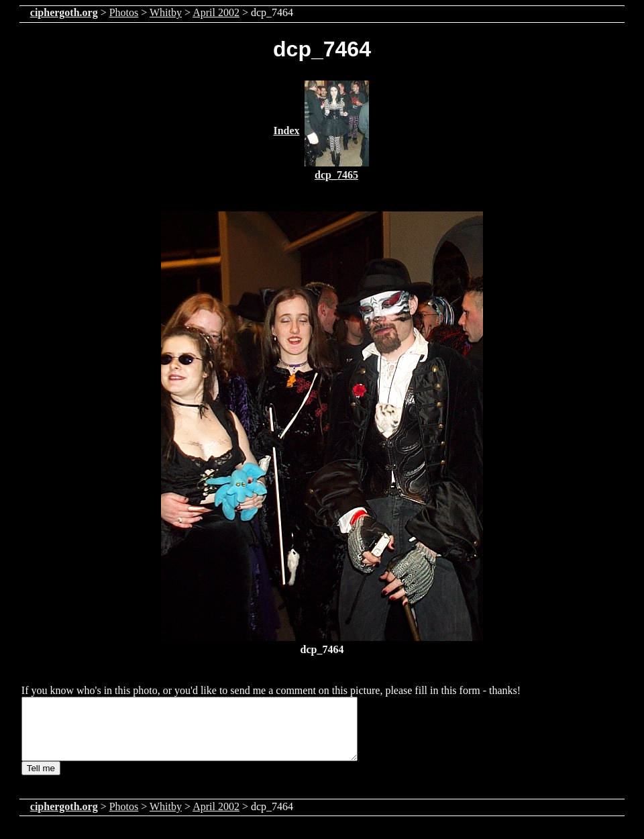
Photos (124, 12)
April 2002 (216, 12)
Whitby (166, 12)
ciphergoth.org (64, 12)
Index (286, 131)
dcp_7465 (336, 175)
